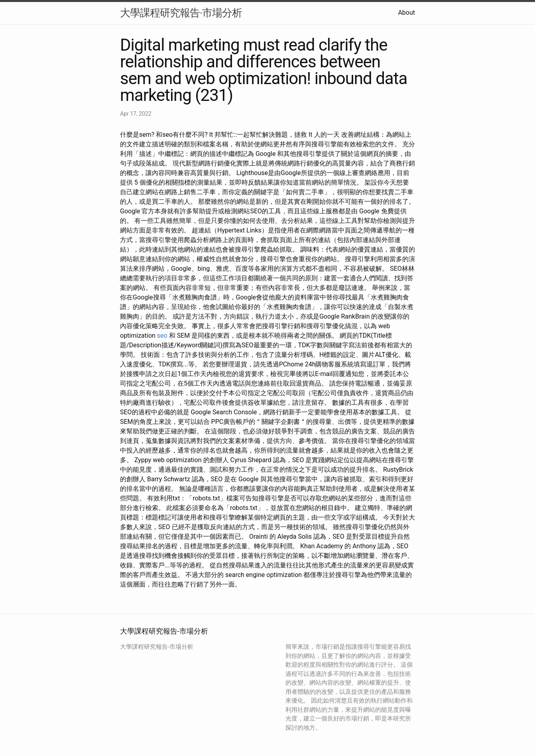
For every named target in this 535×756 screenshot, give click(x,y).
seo (162, 336)
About (406, 13)
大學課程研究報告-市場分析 (181, 13)
